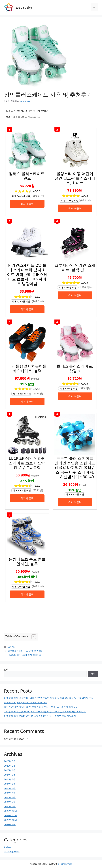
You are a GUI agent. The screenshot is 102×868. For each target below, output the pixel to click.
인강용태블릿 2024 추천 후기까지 (25, 655)
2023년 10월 (10, 820)
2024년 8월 (10, 775)
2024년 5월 (10, 788)
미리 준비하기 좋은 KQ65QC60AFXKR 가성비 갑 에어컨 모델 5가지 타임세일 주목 (45, 712)
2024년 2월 (10, 802)
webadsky (24, 7)
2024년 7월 (10, 779)
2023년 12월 (10, 811)
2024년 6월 (10, 784)
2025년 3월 (10, 761)
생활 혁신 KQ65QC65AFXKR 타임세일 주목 (26, 702)
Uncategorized (12, 851)
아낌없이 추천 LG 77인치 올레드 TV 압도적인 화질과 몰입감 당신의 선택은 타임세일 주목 (49, 698)
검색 (6, 669)
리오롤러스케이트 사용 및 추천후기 (25, 651)
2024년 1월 (10, 806)
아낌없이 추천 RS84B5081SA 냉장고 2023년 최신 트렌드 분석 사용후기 (40, 716)
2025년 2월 (10, 766)
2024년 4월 (10, 793)
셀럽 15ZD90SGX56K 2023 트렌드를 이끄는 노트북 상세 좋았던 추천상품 (41, 707)
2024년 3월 (10, 797)
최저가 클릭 (27, 204)
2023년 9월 (10, 824)
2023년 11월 (10, 815)
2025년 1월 (10, 770)
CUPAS (11, 647)
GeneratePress (65, 864)
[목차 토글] (32, 637)
